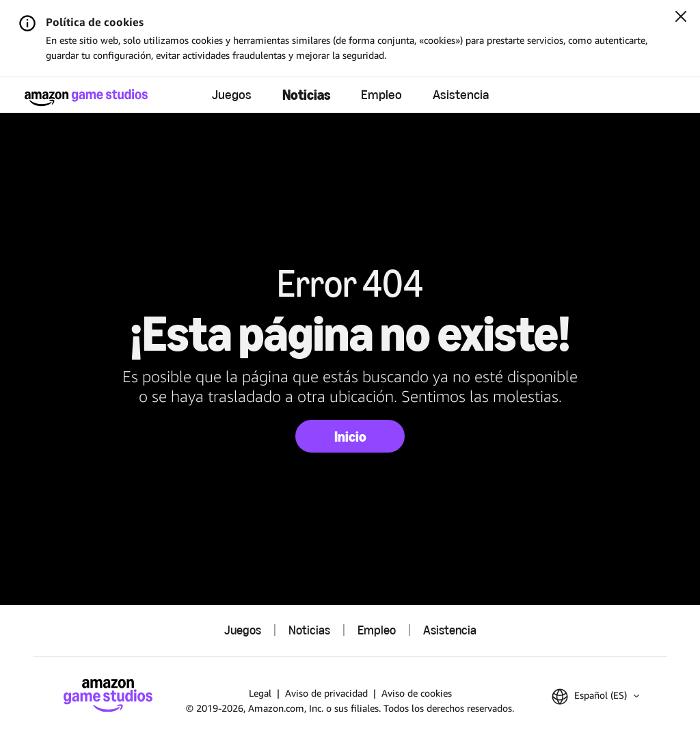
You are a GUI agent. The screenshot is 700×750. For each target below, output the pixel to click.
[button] (595, 697)
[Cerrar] (681, 18)
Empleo (381, 95)
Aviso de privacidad (326, 693)
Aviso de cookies (417, 693)
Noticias (306, 95)
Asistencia (461, 95)
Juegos (232, 95)
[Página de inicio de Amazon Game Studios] (86, 97)
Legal (260, 693)
